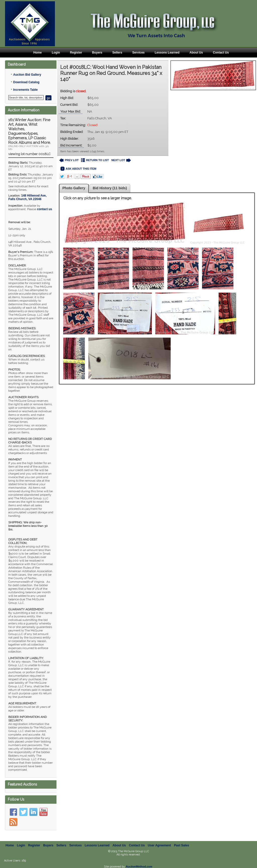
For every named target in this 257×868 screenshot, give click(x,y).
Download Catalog (26, 82)
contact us (44, 209)
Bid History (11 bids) (110, 188)
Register (76, 53)
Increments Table (25, 90)
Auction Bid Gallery (27, 75)
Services (138, 53)
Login (56, 53)
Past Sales (181, 845)
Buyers (97, 53)
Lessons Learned (167, 53)
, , (27, 197)
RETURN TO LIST (95, 160)
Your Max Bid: (71, 111)
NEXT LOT (121, 160)
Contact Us (221, 53)
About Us (196, 53)
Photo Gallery (74, 188)
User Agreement (159, 845)
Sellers (117, 53)
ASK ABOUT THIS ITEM (78, 169)
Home (38, 53)
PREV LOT (69, 160)
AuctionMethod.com (139, 866)
